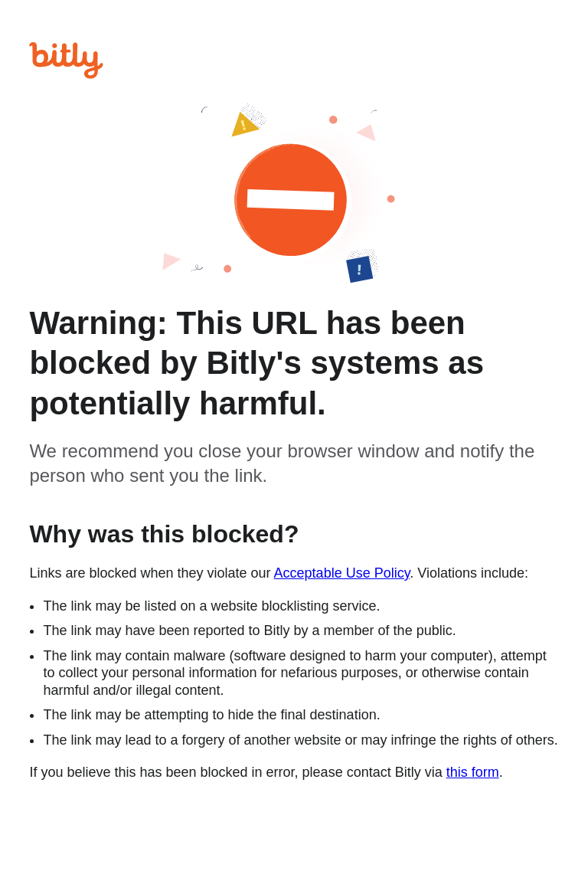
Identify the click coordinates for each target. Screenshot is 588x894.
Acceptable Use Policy (342, 573)
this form (473, 772)
